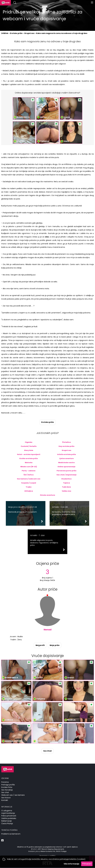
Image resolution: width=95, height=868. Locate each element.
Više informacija (71, 864)
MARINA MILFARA (14, 741)
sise (47, 237)
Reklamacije (7, 821)
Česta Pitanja (7, 824)
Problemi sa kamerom (11, 834)
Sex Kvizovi (6, 798)
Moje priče (55, 645)
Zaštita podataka (9, 818)
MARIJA (72, 720)
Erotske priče (48, 422)
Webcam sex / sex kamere (13, 795)
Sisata (20, 141)
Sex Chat (47, 751)
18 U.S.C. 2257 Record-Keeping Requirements (48, 849)
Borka (43, 117)
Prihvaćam (87, 864)
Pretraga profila (8, 785)
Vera (66, 141)
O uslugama (7, 811)
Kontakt (5, 800)
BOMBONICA (23, 117)
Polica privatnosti (9, 816)
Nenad (48, 630)
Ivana (67, 117)
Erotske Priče (7, 787)
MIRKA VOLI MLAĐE (46, 741)
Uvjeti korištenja (8, 813)
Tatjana (45, 141)
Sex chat (5, 792)
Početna (5, 782)
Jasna (40, 720)
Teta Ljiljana (74, 741)
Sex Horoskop (7, 790)
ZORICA (9, 720)
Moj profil (40, 645)
